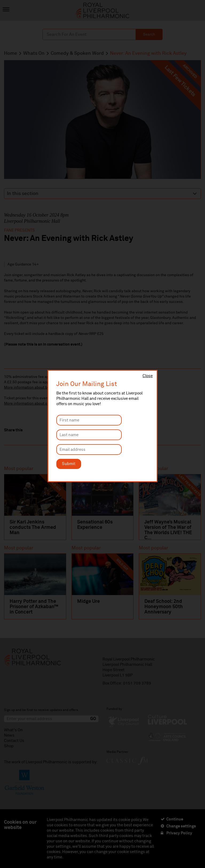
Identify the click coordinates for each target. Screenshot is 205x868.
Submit (69, 464)
